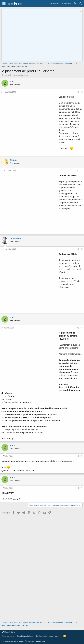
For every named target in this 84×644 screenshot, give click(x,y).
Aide (51, 636)
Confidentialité (41, 636)
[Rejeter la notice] (80, 12)
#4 (82, 328)
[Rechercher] (81, 4)
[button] (4, 4)
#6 (82, 488)
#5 (82, 456)
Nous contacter (8, 636)
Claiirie (13, 160)
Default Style (9, 632)
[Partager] (78, 92)
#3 (82, 249)
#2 (82, 171)
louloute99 (15, 239)
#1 (82, 92)
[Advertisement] (29, 125)
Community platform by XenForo (24, 641)
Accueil (58, 636)
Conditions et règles (25, 636)
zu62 (6, 75)
